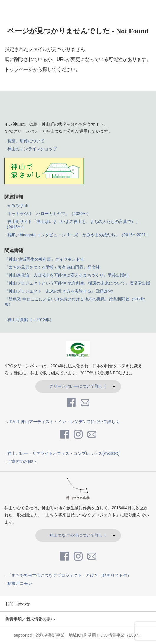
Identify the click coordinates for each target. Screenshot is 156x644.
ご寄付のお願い (22, 461)
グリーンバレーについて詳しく (78, 386)
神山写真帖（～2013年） (31, 320)
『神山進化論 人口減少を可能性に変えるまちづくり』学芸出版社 (66, 275)
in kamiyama (28, 8)
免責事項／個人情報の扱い (30, 619)
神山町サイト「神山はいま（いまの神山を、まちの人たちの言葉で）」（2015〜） (72, 224)
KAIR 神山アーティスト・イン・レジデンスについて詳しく (65, 422)
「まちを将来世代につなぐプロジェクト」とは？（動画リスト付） (69, 575)
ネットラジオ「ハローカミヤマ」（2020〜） (49, 214)
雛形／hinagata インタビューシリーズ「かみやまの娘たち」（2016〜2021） (79, 235)
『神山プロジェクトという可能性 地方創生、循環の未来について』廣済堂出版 (77, 283)
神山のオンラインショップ (32, 149)
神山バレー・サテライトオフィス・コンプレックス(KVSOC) (63, 453)
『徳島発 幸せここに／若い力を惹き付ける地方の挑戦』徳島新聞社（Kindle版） (75, 302)
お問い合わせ (18, 604)
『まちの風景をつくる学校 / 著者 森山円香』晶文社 (52, 267)
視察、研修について (26, 141)
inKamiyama (78, 108)
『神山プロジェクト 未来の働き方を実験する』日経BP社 (59, 291)
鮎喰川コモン (20, 583)
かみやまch (18, 206)
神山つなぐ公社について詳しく (78, 535)
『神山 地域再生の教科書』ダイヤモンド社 (44, 259)
